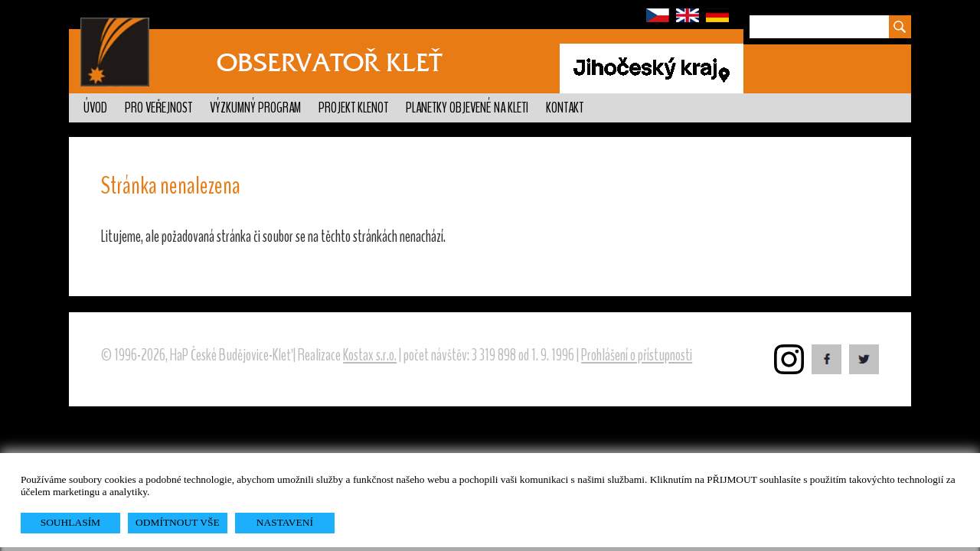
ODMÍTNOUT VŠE (178, 522)
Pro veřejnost (158, 108)
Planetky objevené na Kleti (467, 108)
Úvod (95, 108)
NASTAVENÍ (285, 522)
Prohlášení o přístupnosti (637, 355)
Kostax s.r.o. (370, 355)
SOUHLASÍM (70, 522)
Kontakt (565, 108)
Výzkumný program (255, 108)
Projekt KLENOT (353, 108)
